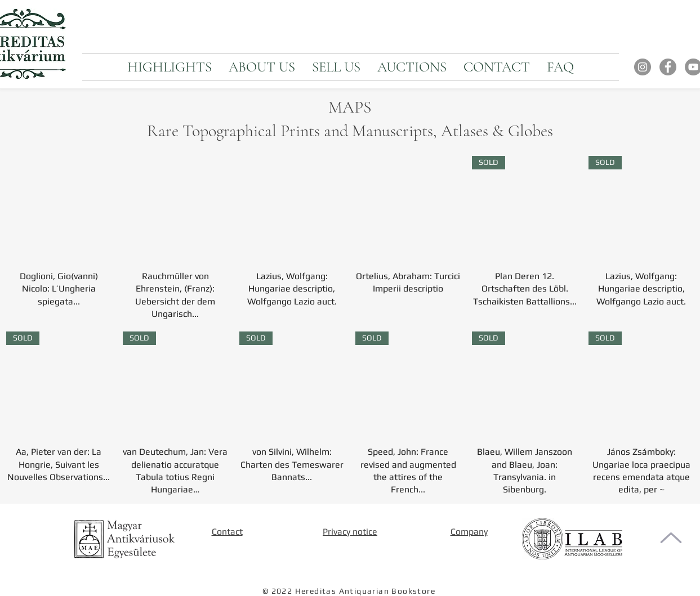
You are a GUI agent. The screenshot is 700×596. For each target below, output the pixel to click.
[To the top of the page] (671, 538)
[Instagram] (643, 67)
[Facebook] (668, 67)
